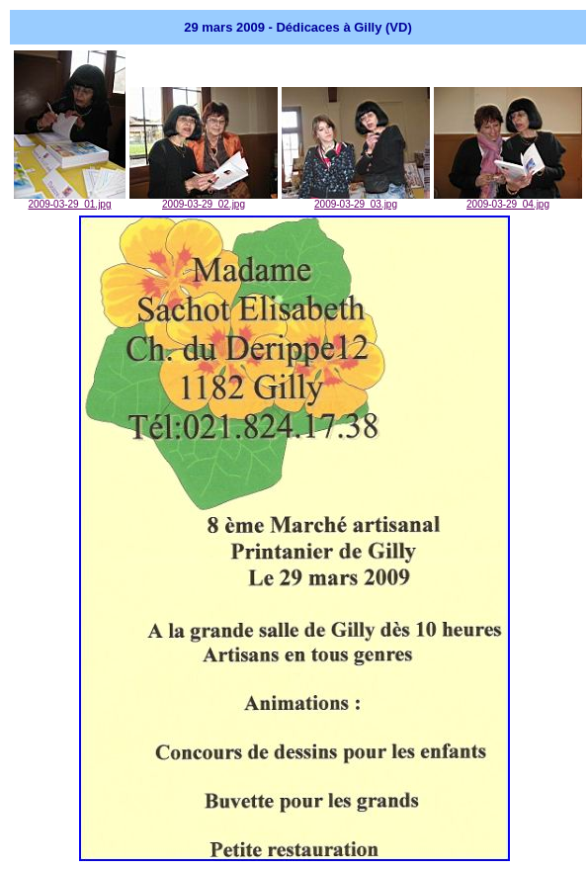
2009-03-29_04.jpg (508, 200)
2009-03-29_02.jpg (204, 200)
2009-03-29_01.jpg (70, 200)
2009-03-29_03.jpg (356, 200)
